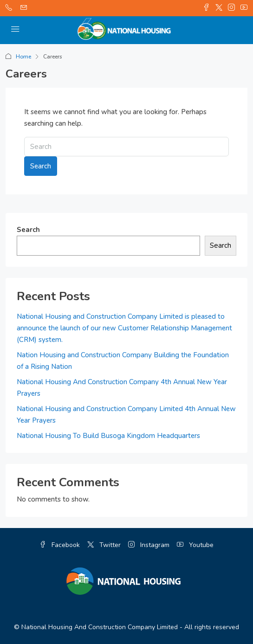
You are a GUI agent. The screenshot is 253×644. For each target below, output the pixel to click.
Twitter (104, 545)
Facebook (60, 545)
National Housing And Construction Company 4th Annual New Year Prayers (122, 388)
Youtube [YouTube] (195, 545)
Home (23, 57)
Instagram (149, 545)
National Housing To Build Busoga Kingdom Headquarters (108, 436)
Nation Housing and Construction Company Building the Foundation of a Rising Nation (123, 361)
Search (41, 166)
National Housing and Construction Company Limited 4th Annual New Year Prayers (126, 415)
